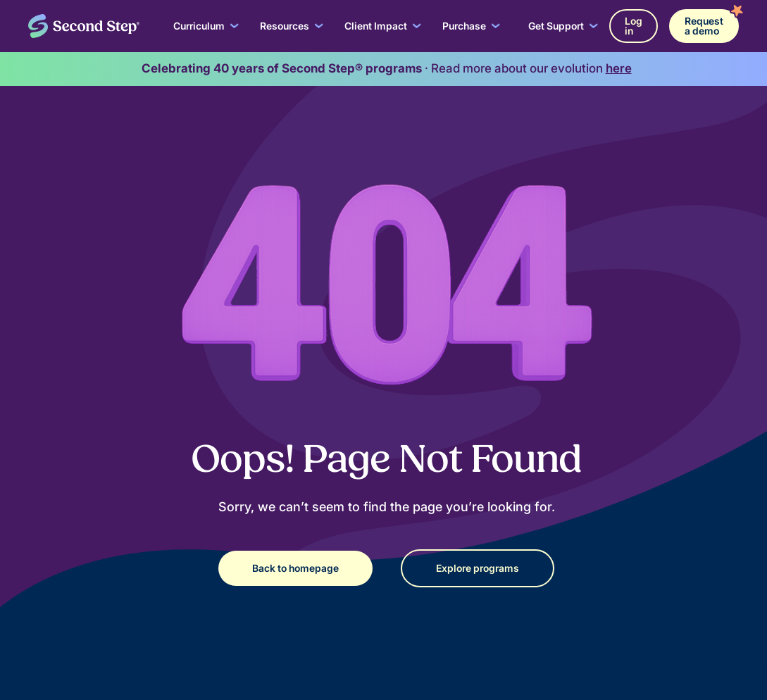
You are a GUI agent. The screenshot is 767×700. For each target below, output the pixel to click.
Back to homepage (295, 568)
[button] (206, 26)
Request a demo (704, 26)
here (619, 68)
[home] (84, 26)
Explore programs (478, 568)
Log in (634, 26)
